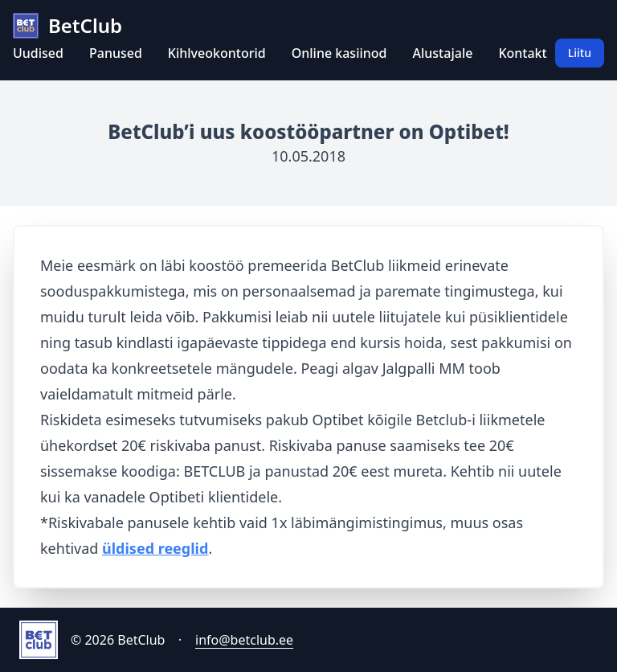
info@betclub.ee (244, 640)
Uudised (38, 53)
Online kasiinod (339, 53)
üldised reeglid (155, 548)
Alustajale (443, 53)
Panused (116, 53)
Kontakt (522, 53)
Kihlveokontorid (217, 53)
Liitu (580, 53)
